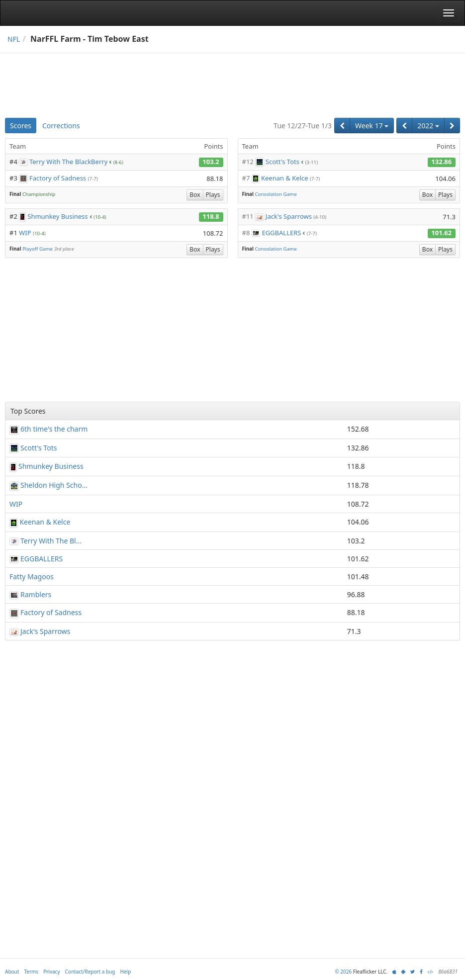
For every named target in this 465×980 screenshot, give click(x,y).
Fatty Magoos (32, 577)
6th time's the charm (54, 429)
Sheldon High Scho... (54, 485)
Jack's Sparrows (289, 216)
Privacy (51, 972)
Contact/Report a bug (90, 972)
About (12, 972)
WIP (25, 233)
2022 (428, 126)
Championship (39, 194)
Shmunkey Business (57, 216)
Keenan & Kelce (285, 178)
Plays (213, 195)
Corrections (61, 126)
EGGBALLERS (281, 233)
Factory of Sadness (58, 178)
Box (195, 195)
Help (126, 972)
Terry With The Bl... (51, 541)
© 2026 (343, 972)
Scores (21, 126)
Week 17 (372, 126)
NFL (14, 39)
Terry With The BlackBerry (68, 162)
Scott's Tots (282, 162)
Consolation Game (276, 194)
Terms (31, 972)
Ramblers (36, 594)
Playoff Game (38, 249)
